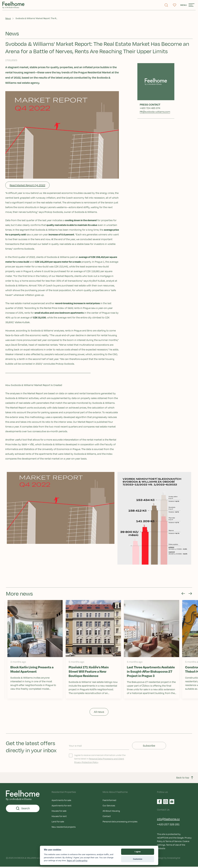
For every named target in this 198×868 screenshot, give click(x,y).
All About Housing (111, 812)
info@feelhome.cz (168, 820)
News (9, 19)
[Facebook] (159, 803)
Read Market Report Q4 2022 (28, 186)
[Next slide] (189, 595)
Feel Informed (109, 801)
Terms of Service (173, 843)
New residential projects (64, 828)
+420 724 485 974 (150, 109)
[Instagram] (166, 803)
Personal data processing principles (120, 823)
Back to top (185, 779)
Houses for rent (59, 817)
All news (99, 713)
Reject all (71, 860)
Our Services (109, 807)
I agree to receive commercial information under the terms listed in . (97, 760)
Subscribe (149, 747)
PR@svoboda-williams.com (155, 113)
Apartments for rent (62, 807)
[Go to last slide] (181, 595)
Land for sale (58, 823)
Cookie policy (81, 860)
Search (23, 810)
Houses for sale (59, 812)
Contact (107, 817)
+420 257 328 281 (168, 826)
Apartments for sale (61, 801)
